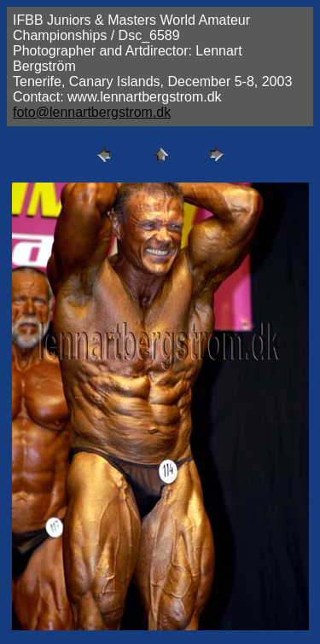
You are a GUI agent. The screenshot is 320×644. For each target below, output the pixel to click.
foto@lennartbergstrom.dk (92, 112)
